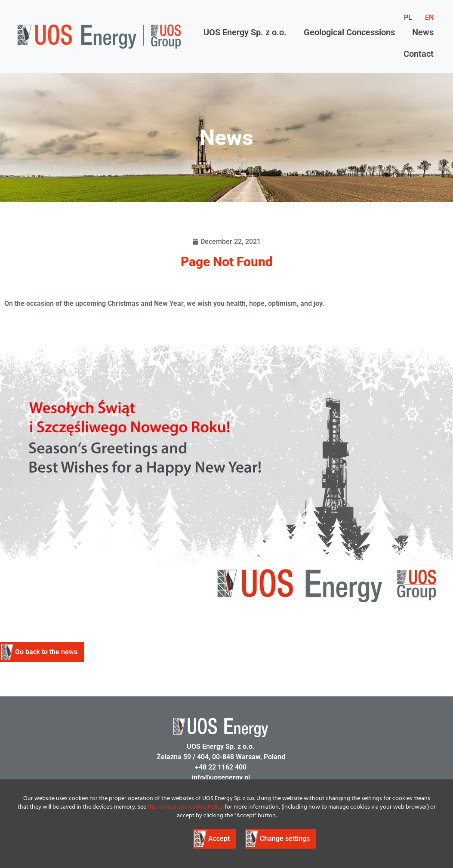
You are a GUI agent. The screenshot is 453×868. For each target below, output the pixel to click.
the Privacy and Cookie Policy (185, 807)
